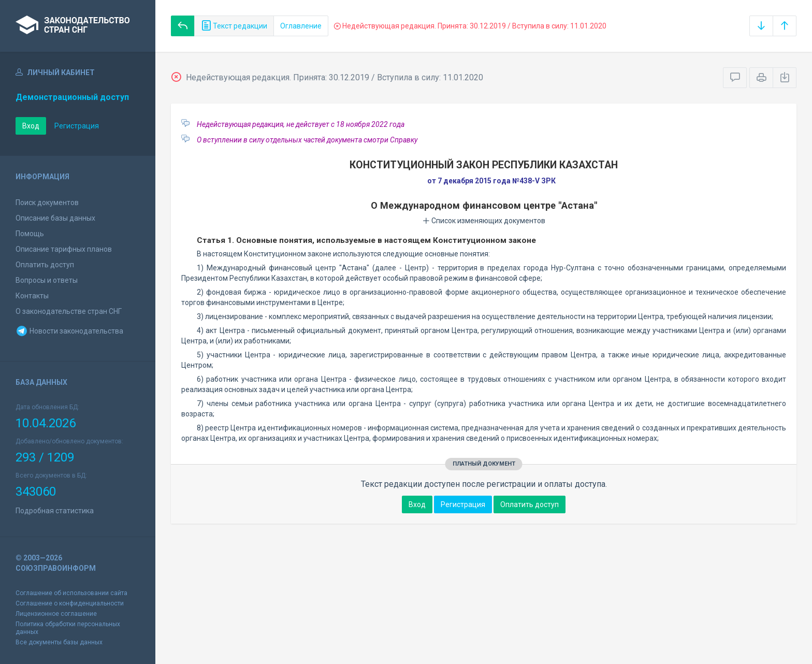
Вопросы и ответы (47, 280)
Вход (31, 126)
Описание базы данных (55, 218)
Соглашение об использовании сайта (71, 593)
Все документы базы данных (59, 642)
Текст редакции (234, 26)
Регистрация (77, 126)
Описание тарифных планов (64, 249)
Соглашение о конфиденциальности (70, 603)
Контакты (32, 296)
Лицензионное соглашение (56, 614)
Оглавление (301, 26)
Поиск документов (47, 203)
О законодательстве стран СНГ (69, 311)
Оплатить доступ (45, 265)
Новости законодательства (69, 331)
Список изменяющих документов (484, 221)
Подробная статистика (55, 511)
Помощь (30, 234)
